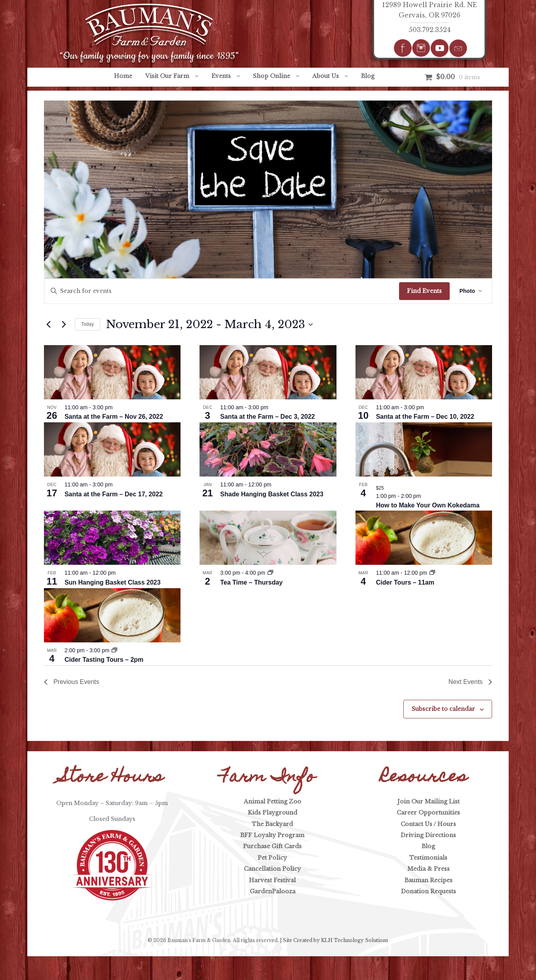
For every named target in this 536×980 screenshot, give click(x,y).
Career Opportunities (428, 813)
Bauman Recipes (429, 880)
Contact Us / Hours (428, 824)
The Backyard (272, 824)
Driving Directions (428, 835)
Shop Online (272, 76)
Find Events (424, 291)
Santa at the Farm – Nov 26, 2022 (114, 417)
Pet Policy (272, 858)
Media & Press (429, 869)
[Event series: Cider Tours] (432, 573)
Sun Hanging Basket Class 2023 (113, 582)
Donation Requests (429, 891)
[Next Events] (64, 325)
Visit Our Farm (167, 76)
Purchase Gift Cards (272, 846)
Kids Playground (273, 813)
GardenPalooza (273, 891)
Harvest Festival (272, 880)
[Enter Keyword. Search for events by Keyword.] (222, 291)
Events (221, 76)
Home (123, 76)
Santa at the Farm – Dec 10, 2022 (425, 417)
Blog (368, 76)
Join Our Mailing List (429, 801)
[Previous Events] (49, 325)
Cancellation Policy (272, 869)
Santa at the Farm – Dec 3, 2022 (267, 417)
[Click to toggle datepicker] (209, 325)
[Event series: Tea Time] (270, 573)
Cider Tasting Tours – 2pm (104, 660)
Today (87, 324)
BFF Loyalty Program (272, 835)
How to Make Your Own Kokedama (428, 505)
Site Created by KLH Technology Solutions (335, 940)
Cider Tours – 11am (405, 582)
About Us (326, 76)
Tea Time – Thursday (251, 582)
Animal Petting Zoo (273, 801)
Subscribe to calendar (443, 709)
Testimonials (428, 858)
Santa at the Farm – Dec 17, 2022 (114, 494)
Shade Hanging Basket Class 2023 (272, 494)
